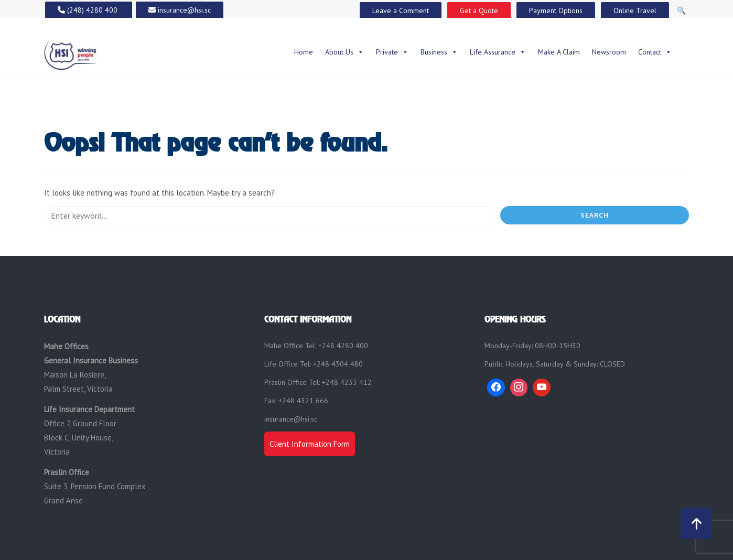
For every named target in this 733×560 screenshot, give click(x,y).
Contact (655, 52)
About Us (344, 52)
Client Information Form (310, 444)
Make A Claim (559, 52)
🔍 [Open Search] (681, 10)
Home (304, 52)
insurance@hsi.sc (291, 419)
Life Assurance (498, 52)
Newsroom (609, 52)
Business (439, 52)
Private (392, 52)
